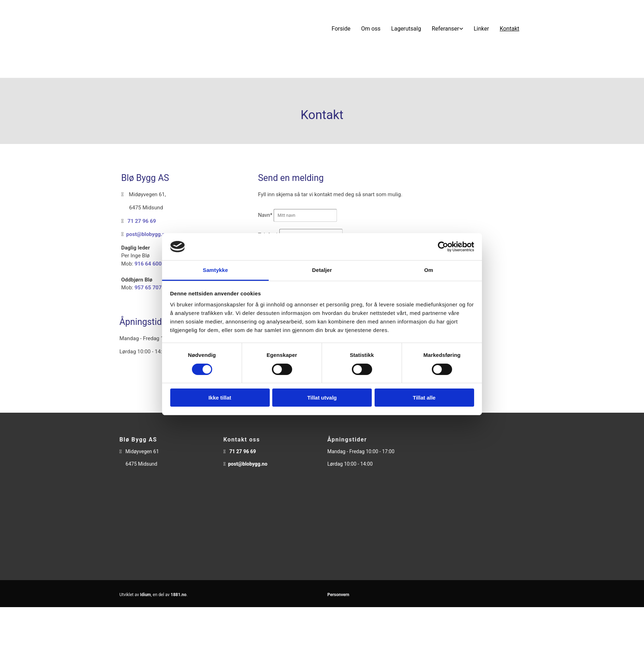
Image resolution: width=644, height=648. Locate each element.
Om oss (371, 29)
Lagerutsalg (406, 29)
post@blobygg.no (147, 234)
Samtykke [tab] (216, 270)
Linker (481, 29)
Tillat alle (424, 398)
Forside (341, 29)
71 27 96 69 (142, 221)
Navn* (265, 215)
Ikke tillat (220, 398)
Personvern (338, 595)
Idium (146, 595)
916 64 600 (148, 264)
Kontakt (509, 29)
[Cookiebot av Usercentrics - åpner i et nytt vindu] (443, 247)
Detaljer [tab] (322, 270)
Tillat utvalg (322, 398)
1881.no (179, 595)
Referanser (446, 29)
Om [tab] (428, 270)
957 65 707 (148, 288)
